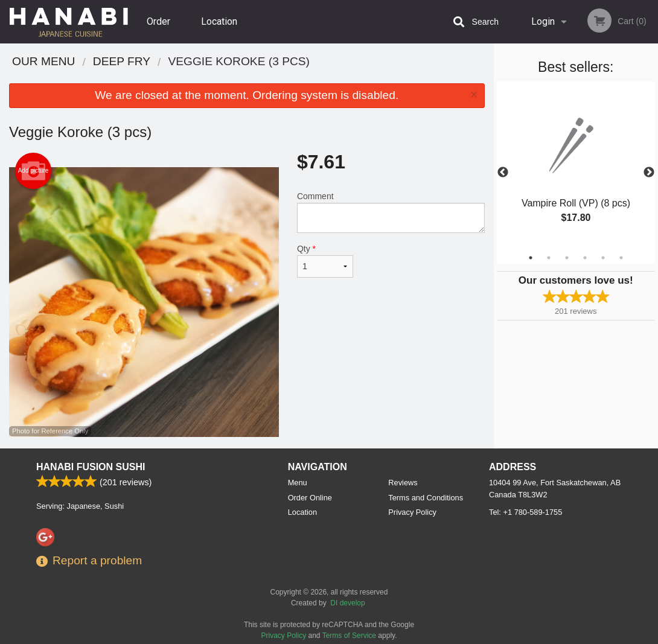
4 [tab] (585, 258)
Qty (325, 261)
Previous (503, 173)
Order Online (160, 30)
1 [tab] (531, 258)
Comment (391, 212)
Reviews (403, 483)
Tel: (525, 512)
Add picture (34, 171)
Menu (298, 483)
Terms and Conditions (426, 498)
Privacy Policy (412, 512)
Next (649, 173)
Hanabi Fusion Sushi (91, 467)
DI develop (347, 603)
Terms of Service (349, 636)
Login (543, 21)
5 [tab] (603, 258)
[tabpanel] (576, 165)
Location (219, 21)
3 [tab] (567, 258)
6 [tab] (621, 258)
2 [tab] (549, 258)
